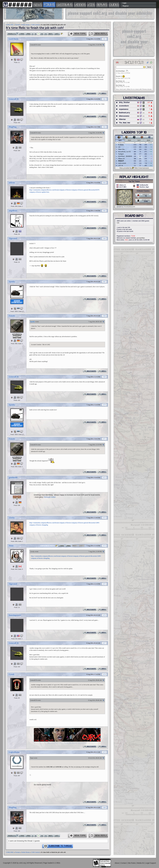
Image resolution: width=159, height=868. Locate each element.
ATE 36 (120, 166)
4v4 (148, 141)
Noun (11, 546)
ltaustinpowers (15, 615)
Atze (117, 89)
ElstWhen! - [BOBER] (125, 156)
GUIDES (114, 5)
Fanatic (12, 316)
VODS (91, 5)
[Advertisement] (110, 13)
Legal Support (151, 863)
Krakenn (121, 145)
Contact (124, 863)
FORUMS (49, 5)
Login (124, 3)
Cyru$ (12, 674)
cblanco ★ (121, 159)
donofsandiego (120, 71)
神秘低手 (121, 161)
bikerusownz (124, 116)
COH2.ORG (10, 25)
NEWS (38, 5)
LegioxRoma (14, 752)
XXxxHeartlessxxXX (129, 207)
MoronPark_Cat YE (124, 152)
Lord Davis (14, 39)
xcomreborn (124, 106)
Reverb (118, 76)
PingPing (13, 127)
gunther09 (13, 478)
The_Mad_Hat (124, 123)
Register (126, 6)
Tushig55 (121, 154)
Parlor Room (26, 25)
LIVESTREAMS (65, 5)
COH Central (35, 25)
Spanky (12, 282)
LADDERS (80, 5)
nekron (12, 183)
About (117, 863)
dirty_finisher (124, 102)
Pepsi (32, 758)
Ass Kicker (119, 81)
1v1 (120, 141)
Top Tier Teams (134, 181)
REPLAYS (102, 5)
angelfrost (13, 211)
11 (46, 34)
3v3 (139, 141)
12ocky (12, 518)
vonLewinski (122, 163)
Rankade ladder (50, 497)
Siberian (122, 119)
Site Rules (132, 863)
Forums (18, 25)
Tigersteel (13, 238)
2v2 (129, 141)
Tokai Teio (121, 149)
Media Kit (141, 863)
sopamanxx (124, 109)
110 (119, 147)
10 (42, 34)
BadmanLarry (124, 113)
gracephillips (141, 238)
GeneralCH (34, 45)
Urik (118, 223)
